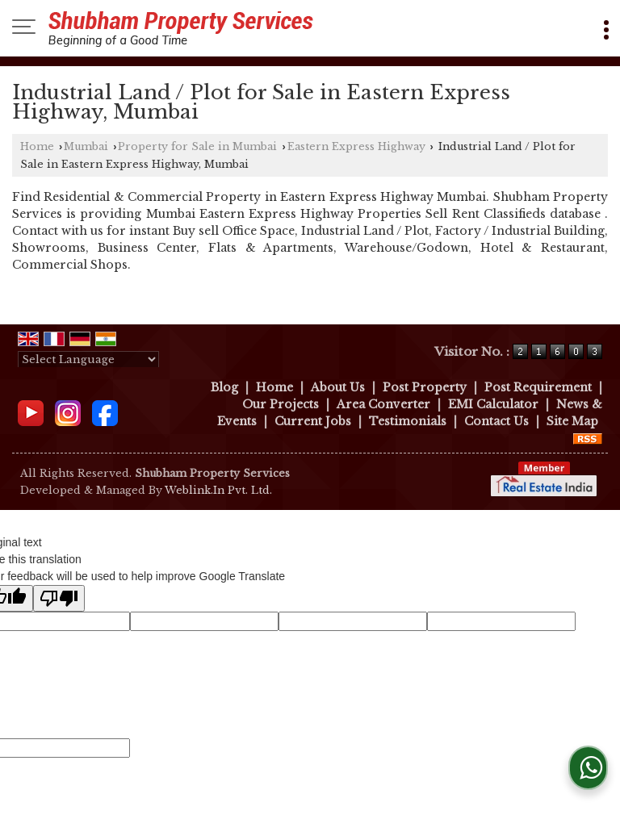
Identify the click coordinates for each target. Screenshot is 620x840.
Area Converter (383, 404)
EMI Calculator (493, 404)
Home (37, 146)
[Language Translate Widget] (88, 359)
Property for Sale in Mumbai (197, 146)
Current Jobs (313, 421)
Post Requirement (538, 387)
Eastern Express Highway (356, 146)
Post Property (425, 387)
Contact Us (496, 421)
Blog (224, 387)
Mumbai (86, 146)
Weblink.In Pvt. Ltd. (218, 490)
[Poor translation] (59, 598)
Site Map (572, 421)
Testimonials (408, 421)
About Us (338, 387)
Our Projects (281, 404)
